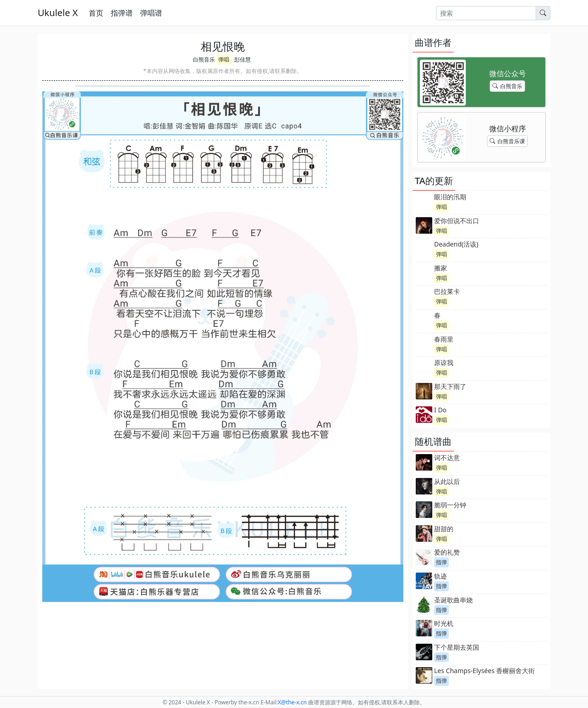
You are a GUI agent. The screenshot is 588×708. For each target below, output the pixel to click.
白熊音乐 (204, 59)
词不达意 (447, 458)
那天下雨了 (450, 386)
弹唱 (224, 59)
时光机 (444, 623)
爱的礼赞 (447, 552)
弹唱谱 (151, 13)
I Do (440, 410)
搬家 (441, 268)
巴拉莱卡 (447, 291)
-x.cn (292, 702)
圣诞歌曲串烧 (453, 600)
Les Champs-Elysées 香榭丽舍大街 (484, 671)
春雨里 (444, 339)
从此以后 (447, 481)
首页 (96, 13)
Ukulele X (58, 13)
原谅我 (444, 362)
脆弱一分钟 (450, 505)
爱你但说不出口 (457, 221)
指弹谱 (122, 13)
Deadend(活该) (456, 244)
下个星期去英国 (457, 647)
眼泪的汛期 (450, 197)
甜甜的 (444, 529)
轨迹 (441, 576)
